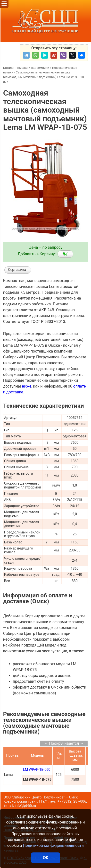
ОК (45, 858)
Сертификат (18, 270)
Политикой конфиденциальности (53, 846)
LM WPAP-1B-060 (37, 770)
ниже (27, 386)
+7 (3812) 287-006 (72, 802)
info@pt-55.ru (25, 806)
